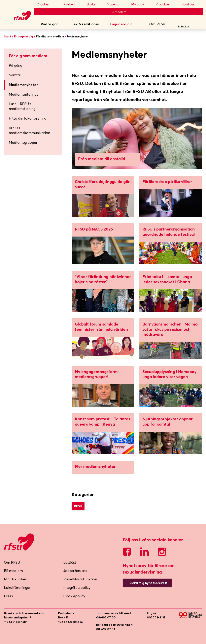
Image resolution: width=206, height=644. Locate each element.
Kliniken (72, 4)
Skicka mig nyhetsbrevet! (147, 583)
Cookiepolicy (74, 596)
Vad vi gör (49, 24)
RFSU (78, 506)
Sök (199, 24)
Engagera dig (121, 24)
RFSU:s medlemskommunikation (29, 130)
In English (184, 26)
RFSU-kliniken (16, 579)
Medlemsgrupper (23, 142)
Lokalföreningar (17, 588)
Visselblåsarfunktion (80, 579)
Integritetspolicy (77, 588)
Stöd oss (191, 4)
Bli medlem (118, 12)
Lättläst (70, 562)
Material (116, 4)
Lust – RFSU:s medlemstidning (22, 106)
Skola (93, 4)
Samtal (34, 75)
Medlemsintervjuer (24, 94)
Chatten (47, 4)
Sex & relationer (85, 24)
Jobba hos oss (75, 571)
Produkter (166, 4)
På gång (34, 65)
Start (8, 36)
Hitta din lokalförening (28, 118)
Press (8, 596)
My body (140, 4)
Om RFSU (157, 24)
